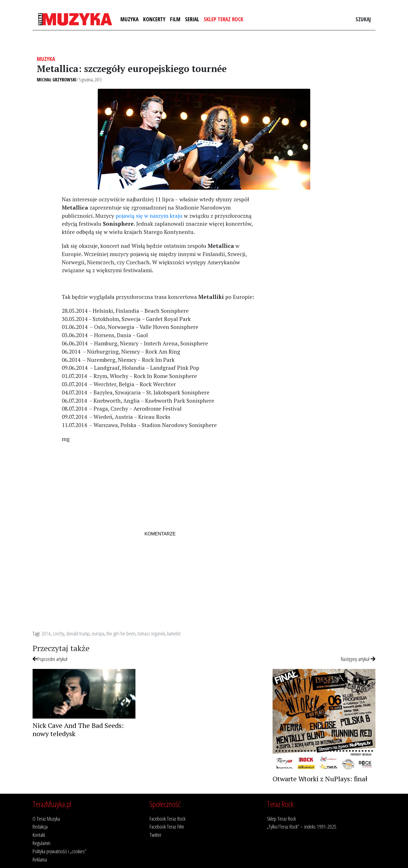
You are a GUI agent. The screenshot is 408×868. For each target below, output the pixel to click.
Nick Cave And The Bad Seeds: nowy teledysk (78, 729)
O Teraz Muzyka (46, 819)
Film (175, 19)
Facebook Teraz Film (167, 826)
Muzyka (129, 19)
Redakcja (40, 826)
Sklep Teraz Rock (224, 19)
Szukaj (363, 19)
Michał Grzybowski (57, 80)
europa (98, 633)
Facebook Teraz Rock (167, 819)
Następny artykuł (358, 659)
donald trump (78, 633)
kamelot (174, 633)
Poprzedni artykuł (50, 659)
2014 (46, 633)
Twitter (156, 835)
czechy (58, 633)
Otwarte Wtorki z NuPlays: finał (320, 779)
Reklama (40, 859)
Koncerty (154, 19)
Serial (192, 19)
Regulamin (42, 843)
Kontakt (39, 835)
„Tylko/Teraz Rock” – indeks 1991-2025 (302, 826)
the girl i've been (121, 633)
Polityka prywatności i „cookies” (59, 851)
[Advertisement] (160, 487)
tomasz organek (151, 633)
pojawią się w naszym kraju (149, 216)
